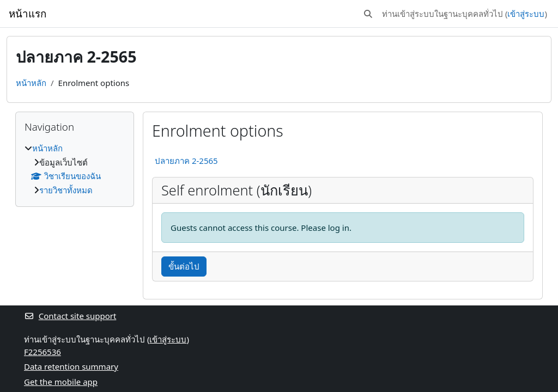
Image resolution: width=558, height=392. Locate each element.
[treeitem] (75, 169)
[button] (368, 14)
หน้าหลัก (31, 83)
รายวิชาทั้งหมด (66, 190)
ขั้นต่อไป (184, 266)
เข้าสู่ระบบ (526, 14)
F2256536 (43, 352)
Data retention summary (71, 366)
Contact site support (70, 316)
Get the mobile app (61, 382)
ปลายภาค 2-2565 (186, 161)
